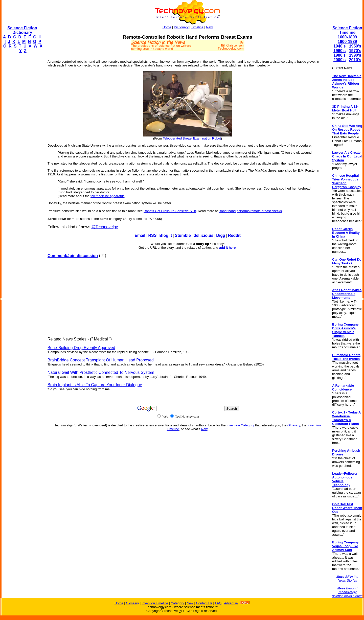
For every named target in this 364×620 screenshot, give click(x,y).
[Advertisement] (22, 133)
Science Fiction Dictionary (22, 30)
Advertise (231, 603)
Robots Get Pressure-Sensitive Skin (170, 211)
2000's (339, 60)
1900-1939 (347, 42)
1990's (355, 55)
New (209, 27)
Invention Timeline (155, 603)
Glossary (294, 425)
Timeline (197, 27)
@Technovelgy (104, 227)
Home (167, 27)
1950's (355, 46)
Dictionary (181, 27)
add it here (227, 248)
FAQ (218, 603)
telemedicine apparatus (107, 196)
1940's (339, 46)
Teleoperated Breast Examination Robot (192, 138)
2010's (355, 60)
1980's (339, 55)
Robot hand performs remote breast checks (250, 211)
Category (177, 603)
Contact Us (204, 603)
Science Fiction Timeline (347, 30)
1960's (339, 51)
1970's (355, 51)
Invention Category (240, 425)
